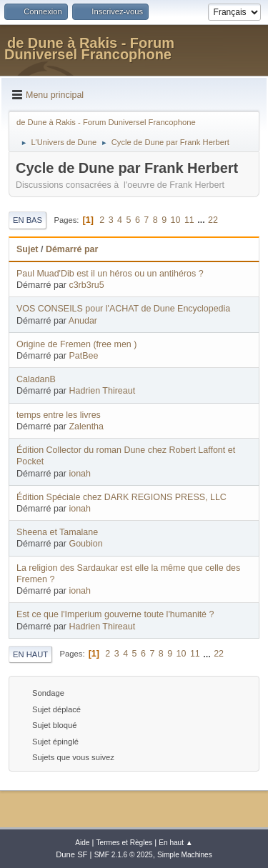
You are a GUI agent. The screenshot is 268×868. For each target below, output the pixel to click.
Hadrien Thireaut (102, 391)
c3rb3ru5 (86, 285)
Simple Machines (185, 855)
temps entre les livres (59, 415)
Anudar (83, 321)
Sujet (27, 249)
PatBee (83, 356)
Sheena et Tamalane (57, 532)
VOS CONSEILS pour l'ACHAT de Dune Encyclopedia (123, 309)
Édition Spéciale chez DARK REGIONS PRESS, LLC (121, 497)
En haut (30, 654)
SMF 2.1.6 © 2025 (124, 855)
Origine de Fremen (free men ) (76, 344)
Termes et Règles (125, 843)
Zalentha (86, 426)
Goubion (85, 544)
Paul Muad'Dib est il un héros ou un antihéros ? (110, 274)
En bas (28, 220)
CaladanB (36, 379)
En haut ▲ (176, 843)
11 (189, 220)
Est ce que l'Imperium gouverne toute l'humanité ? (115, 614)
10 (176, 220)
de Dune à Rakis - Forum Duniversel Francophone (89, 49)
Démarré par (72, 249)
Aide (82, 843)
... (202, 220)
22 (213, 220)
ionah (80, 474)
